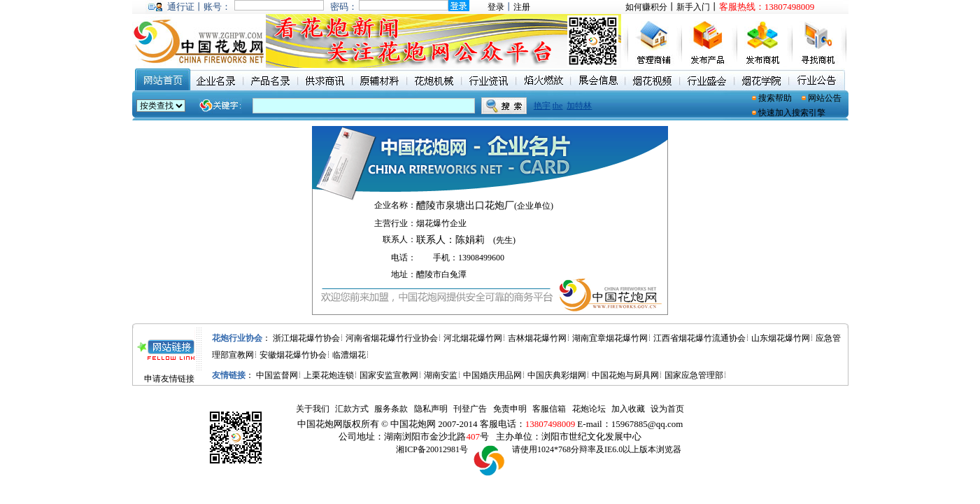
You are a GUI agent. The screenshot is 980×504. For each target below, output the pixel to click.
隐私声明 (431, 409)
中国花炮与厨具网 (625, 375)
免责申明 (510, 409)
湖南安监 (441, 375)
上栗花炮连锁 (329, 375)
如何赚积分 (646, 7)
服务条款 (391, 409)
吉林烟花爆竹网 (537, 338)
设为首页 (667, 409)
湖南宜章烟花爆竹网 (610, 338)
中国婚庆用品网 (492, 375)
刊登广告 (470, 409)
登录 (496, 7)
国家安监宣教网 (389, 375)
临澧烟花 (349, 355)
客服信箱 (549, 409)
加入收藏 (628, 409)
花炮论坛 (589, 409)
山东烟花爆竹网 (781, 338)
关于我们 (313, 409)
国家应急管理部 (694, 375)
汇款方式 (352, 409)
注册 (522, 7)
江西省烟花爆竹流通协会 (700, 338)
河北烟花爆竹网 (473, 338)
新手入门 (693, 7)
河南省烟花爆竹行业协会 (392, 338)
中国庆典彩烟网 (557, 375)
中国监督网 (277, 375)
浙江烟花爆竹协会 (306, 338)
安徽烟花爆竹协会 (293, 355)
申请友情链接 (169, 379)
